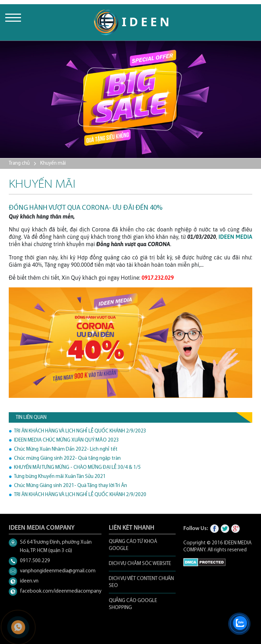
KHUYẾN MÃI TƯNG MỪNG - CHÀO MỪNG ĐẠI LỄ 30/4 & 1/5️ (77, 468)
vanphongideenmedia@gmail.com (58, 571)
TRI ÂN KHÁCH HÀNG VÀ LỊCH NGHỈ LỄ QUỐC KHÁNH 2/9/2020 (80, 495)
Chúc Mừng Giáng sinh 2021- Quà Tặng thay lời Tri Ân (70, 486)
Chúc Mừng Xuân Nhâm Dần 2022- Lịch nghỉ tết (66, 449)
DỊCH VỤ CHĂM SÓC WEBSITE (140, 564)
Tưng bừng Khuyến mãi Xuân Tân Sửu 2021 (60, 477)
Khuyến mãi (53, 163)
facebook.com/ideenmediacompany (61, 591)
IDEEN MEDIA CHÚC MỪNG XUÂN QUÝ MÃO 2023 (66, 440)
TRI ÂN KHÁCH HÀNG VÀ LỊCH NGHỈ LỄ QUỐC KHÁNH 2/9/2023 (80, 431)
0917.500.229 (35, 561)
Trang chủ (19, 163)
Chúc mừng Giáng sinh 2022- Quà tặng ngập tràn (67, 459)
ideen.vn (29, 581)
